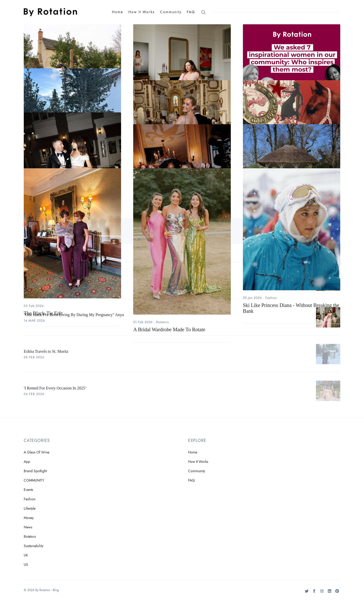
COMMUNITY (34, 480)
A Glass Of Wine (37, 452)
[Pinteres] (337, 593)
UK (26, 555)
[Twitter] (307, 593)
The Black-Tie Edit (43, 313)
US (26, 565)
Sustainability (33, 546)
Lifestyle (30, 509)
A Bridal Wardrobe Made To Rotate (169, 329)
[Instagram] (322, 593)
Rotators (163, 322)
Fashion (271, 298)
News (28, 527)
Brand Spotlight (35, 471)
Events (28, 490)
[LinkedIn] (329, 593)
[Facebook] (314, 593)
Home (118, 12)
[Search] (203, 12)
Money (29, 518)
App (27, 462)
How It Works (142, 12)
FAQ (191, 12)
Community (171, 12)
